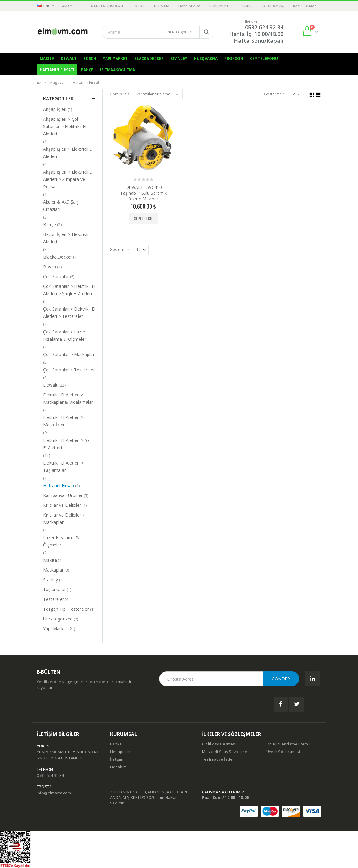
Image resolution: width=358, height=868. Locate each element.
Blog (140, 6)
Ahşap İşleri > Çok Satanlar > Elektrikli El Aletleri (65, 126)
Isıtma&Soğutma (117, 70)
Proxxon (234, 59)
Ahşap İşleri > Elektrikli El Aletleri (68, 153)
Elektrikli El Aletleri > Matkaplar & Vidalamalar (68, 398)
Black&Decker (149, 59)
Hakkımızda (189, 6)
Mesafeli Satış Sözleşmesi (226, 752)
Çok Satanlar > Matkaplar (69, 354)
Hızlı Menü (219, 6)
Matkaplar (53, 570)
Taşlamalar (54, 589)
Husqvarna (206, 59)
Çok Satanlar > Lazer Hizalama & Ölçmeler (65, 335)
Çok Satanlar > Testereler (69, 370)
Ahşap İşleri (55, 109)
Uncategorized (58, 619)
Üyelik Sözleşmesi (283, 752)
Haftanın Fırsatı (57, 70)
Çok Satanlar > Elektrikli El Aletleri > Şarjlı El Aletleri (69, 290)
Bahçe (248, 6)
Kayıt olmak (305, 6)
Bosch (90, 59)
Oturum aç (273, 6)
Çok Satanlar (56, 276)
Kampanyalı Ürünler (63, 495)
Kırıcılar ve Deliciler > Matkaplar (64, 519)
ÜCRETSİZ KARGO (107, 6)
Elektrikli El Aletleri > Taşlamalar (63, 467)
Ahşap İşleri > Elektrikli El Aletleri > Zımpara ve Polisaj (68, 179)
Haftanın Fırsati (59, 485)
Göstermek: (274, 94)
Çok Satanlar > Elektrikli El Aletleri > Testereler (69, 313)
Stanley (179, 59)
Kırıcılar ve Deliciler (62, 505)
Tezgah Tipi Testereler (66, 609)
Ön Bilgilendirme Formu (288, 744)
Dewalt (69, 59)
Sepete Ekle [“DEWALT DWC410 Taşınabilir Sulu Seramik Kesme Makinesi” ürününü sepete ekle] (144, 218)
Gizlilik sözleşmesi (219, 744)
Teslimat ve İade (217, 759)
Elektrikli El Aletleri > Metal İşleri (63, 421)
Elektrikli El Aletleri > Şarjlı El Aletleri (69, 444)
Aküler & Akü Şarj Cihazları (61, 206)
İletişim (117, 759)
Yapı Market (115, 59)
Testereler (54, 599)
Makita (47, 59)
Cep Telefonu (264, 59)
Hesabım (162, 6)
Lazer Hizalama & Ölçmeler (61, 541)
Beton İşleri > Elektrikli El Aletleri (68, 238)
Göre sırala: (120, 94)
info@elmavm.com (54, 793)
